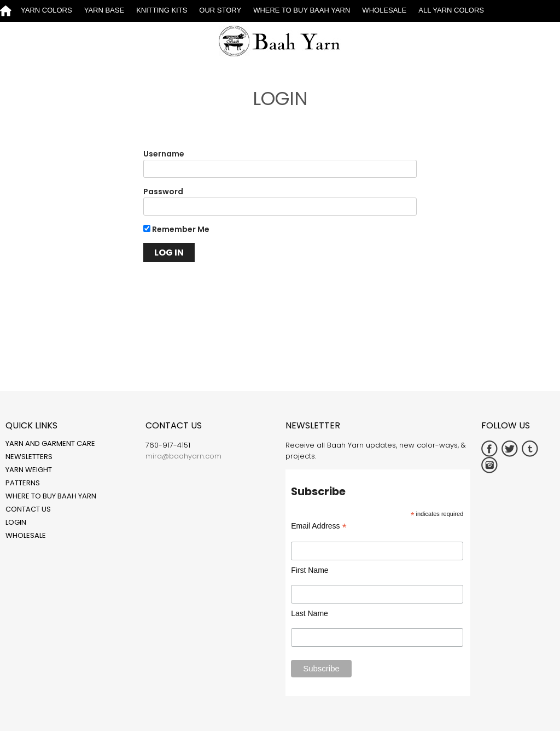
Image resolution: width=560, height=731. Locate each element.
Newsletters (29, 457)
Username (164, 154)
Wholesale (384, 10)
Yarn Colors (46, 10)
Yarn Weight (29, 470)
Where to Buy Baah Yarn (302, 10)
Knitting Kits (162, 10)
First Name (310, 570)
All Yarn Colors (451, 10)
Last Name (310, 613)
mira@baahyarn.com (183, 456)
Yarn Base (104, 10)
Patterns (23, 483)
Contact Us (28, 509)
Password (163, 192)
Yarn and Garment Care (50, 443)
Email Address (319, 526)
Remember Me (176, 229)
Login (16, 522)
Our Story (220, 10)
